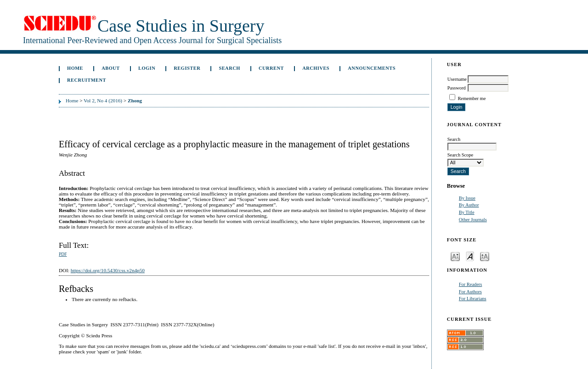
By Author (469, 205)
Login (147, 68)
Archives (316, 68)
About (111, 68)
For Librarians (473, 299)
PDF (63, 254)
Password (457, 88)
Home (75, 68)
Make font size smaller (455, 256)
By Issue (467, 198)
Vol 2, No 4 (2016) (103, 101)
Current (271, 68)
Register (187, 68)
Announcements (372, 68)
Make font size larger (485, 256)
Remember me (472, 98)
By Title (467, 212)
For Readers (471, 284)
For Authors (470, 292)
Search (229, 68)
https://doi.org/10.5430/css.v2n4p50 (108, 270)
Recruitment (87, 80)
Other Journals (473, 220)
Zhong (135, 101)
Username (457, 79)
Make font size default (470, 256)
